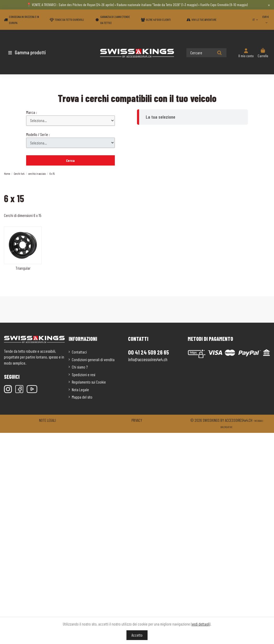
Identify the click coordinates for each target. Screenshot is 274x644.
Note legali (48, 420)
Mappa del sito (82, 397)
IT (256, 20)
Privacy (137, 420)
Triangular (23, 268)
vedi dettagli (201, 624)
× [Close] (269, 5)
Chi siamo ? (80, 367)
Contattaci (79, 352)
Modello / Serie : (38, 134)
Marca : (32, 112)
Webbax (258, 421)
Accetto (137, 635)
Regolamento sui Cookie (89, 382)
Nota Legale (80, 390)
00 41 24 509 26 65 (148, 352)
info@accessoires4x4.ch (148, 359)
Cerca (70, 160)
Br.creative (226, 427)
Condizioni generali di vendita (93, 360)
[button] (35, 52)
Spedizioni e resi (84, 375)
